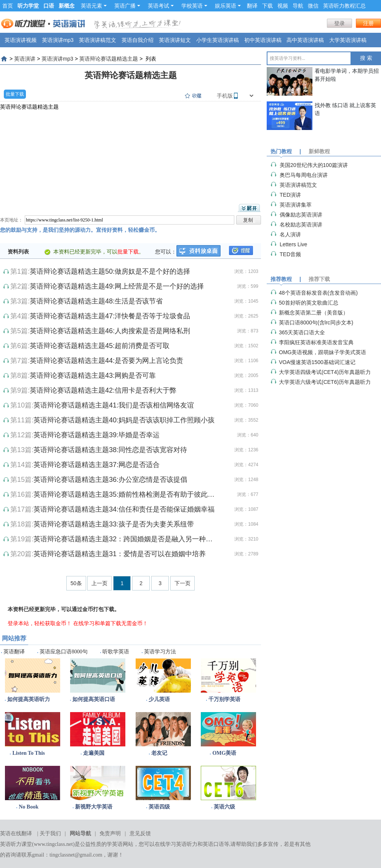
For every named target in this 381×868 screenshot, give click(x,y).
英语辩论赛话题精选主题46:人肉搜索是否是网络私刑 (110, 331)
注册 (368, 23)
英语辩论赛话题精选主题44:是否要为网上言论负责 (106, 361)
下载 (267, 6)
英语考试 (161, 6)
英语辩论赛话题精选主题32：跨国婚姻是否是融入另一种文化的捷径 (126, 539)
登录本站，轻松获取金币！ (40, 623)
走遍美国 (94, 753)
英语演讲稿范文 (98, 40)
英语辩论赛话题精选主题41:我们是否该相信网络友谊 (114, 405)
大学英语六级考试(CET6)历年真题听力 (325, 382)
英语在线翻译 (16, 834)
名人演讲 (290, 234)
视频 (283, 6)
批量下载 (15, 94)
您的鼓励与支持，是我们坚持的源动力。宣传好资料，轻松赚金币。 (80, 230)
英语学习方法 (160, 652)
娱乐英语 (228, 6)
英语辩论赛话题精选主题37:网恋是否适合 (97, 465)
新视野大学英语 (94, 807)
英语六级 (224, 807)
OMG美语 (224, 753)
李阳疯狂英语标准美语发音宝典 (316, 342)
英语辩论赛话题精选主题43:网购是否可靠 (93, 375)
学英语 (115, 844)
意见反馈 (140, 834)
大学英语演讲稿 (348, 40)
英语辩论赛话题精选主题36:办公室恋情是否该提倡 (110, 480)
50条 (76, 583)
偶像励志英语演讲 (301, 215)
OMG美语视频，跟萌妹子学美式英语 (323, 352)
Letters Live (293, 244)
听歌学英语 (116, 652)
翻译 (252, 6)
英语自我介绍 (138, 40)
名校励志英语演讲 (301, 225)
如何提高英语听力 (29, 699)
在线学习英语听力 (176, 844)
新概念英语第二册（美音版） (314, 313)
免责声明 (110, 834)
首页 (8, 6)
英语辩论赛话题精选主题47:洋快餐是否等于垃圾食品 (110, 316)
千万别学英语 (224, 699)
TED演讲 (290, 195)
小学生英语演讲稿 (218, 40)
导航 (298, 6)
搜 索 (366, 58)
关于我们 (50, 834)
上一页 (99, 583)
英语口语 (213, 844)
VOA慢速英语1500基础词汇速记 (317, 362)
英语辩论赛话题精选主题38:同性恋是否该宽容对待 (110, 450)
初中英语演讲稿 (263, 40)
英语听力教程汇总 (344, 6)
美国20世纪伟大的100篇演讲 (314, 165)
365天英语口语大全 (302, 332)
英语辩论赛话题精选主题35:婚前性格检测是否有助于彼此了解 (126, 494)
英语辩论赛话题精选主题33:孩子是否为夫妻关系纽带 (114, 524)
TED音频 (290, 254)
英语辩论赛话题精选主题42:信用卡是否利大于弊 (103, 390)
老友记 (159, 753)
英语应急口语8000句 (64, 652)
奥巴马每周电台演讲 (304, 175)
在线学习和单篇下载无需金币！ (110, 623)
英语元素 (94, 6)
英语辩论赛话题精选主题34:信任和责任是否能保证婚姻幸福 (124, 509)
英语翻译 (14, 652)
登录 (339, 23)
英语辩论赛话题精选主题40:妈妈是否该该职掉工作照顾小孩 (124, 420)
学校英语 (194, 6)
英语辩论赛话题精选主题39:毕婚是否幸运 (97, 435)
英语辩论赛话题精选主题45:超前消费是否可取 (100, 346)
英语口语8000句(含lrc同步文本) (316, 322)
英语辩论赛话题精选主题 (109, 59)
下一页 (182, 583)
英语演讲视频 (21, 40)
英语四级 (159, 807)
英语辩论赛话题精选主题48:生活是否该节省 (96, 301)
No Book (29, 807)
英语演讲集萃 (296, 205)
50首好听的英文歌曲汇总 (309, 303)
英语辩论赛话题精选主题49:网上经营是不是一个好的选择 (117, 286)
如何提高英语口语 (94, 699)
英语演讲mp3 (58, 40)
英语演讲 (25, 59)
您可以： (166, 252)
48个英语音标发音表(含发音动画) (318, 293)
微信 (313, 6)
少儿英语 (159, 699)
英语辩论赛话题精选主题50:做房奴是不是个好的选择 (110, 271)
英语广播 (127, 6)
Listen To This (28, 753)
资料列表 (18, 252)
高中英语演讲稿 (305, 40)
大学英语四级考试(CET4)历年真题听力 (325, 372)
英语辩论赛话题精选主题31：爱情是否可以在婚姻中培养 (120, 554)
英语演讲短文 (175, 40)
